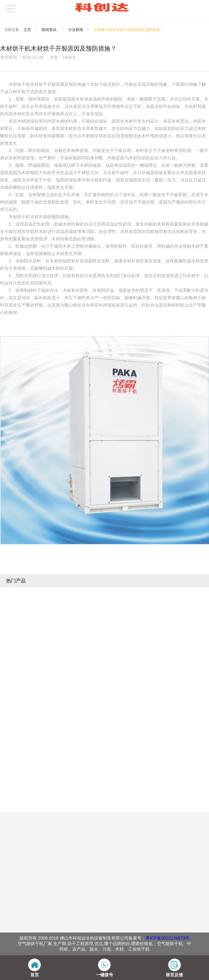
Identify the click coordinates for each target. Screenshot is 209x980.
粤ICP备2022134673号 (167, 938)
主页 (27, 30)
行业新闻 (76, 30)
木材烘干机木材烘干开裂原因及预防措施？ (129, 30)
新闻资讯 (49, 30)
